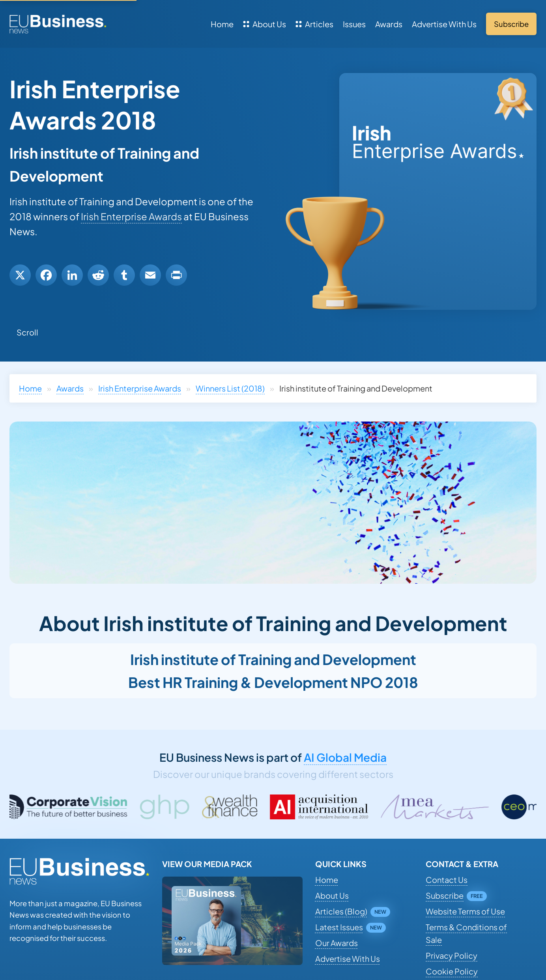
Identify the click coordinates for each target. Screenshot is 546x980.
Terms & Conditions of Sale (466, 933)
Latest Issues (339, 927)
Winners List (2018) (230, 388)
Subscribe (445, 895)
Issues (354, 24)
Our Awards (337, 943)
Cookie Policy (452, 971)
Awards (389, 24)
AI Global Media (345, 757)
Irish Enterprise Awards (131, 216)
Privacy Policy (452, 955)
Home (222, 24)
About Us (265, 24)
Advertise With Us (444, 24)
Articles (314, 24)
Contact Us (447, 880)
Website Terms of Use (465, 911)
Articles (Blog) (341, 911)
